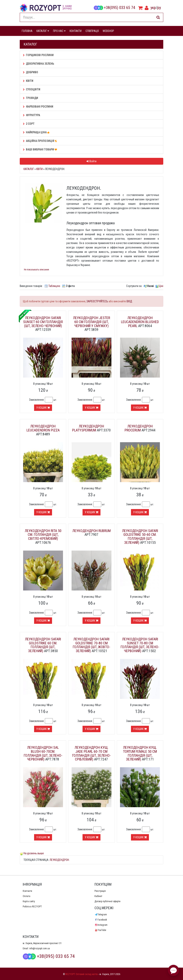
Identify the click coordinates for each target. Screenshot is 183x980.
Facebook (101, 920)
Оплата (27, 896)
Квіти (28, 81)
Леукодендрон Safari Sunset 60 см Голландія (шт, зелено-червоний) (43, 322)
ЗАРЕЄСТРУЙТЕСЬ (97, 301)
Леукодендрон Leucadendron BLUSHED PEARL (140, 322)
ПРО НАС (59, 31)
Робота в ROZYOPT (32, 907)
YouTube (100, 930)
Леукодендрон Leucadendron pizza (43, 428)
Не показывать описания (36, 270)
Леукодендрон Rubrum (91, 531)
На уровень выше (34, 853)
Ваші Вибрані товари (41, 149)
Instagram (101, 925)
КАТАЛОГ (43, 31)
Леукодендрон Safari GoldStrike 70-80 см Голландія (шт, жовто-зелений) (91, 645)
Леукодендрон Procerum (139, 428)
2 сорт (29, 124)
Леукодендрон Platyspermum (88, 428)
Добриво (31, 72)
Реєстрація (100, 891)
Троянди (31, 98)
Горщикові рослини (38, 55)
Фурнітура (31, 115)
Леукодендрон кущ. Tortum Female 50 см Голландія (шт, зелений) (140, 753)
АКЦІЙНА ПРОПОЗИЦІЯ (40, 141)
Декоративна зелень (38, 64)
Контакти (27, 891)
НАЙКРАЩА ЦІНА (37, 132)
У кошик (43, 408)
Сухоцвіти (32, 89)
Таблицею (54, 286)
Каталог (29, 169)
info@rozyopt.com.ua (40, 948)
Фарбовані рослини (38, 107)
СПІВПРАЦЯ (92, 31)
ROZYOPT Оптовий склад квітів (82, 974)
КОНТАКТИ (76, 31)
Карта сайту (29, 901)
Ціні (161, 286)
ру (159, 8)
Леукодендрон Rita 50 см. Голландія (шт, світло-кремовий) (43, 535)
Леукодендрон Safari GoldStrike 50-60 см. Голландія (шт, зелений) (140, 537)
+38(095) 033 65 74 (114, 8)
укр (153, 8)
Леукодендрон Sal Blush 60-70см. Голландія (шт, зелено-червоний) (43, 753)
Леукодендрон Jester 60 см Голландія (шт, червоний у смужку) (91, 322)
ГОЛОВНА (27, 31)
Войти (91, 161)
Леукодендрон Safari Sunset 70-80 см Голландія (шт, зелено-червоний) (140, 645)
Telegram (101, 915)
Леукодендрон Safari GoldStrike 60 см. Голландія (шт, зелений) (43, 645)
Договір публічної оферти (107, 901)
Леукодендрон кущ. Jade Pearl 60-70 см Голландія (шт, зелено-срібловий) (91, 753)
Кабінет (98, 896)
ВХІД (129, 301)
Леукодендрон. (60, 860)
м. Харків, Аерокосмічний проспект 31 (42, 943)
